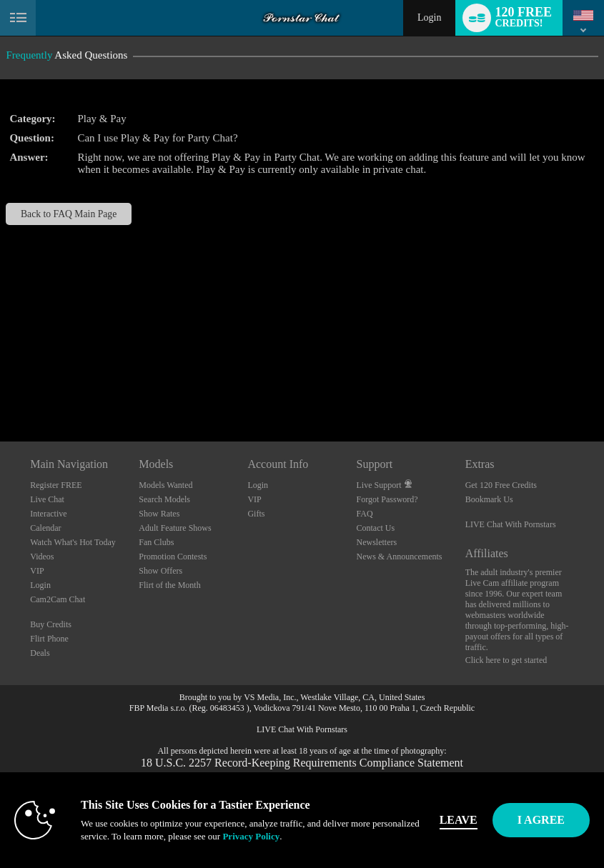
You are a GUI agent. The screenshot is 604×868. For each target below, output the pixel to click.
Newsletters (377, 542)
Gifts (256, 514)
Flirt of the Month (169, 585)
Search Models (164, 499)
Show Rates (159, 514)
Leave (459, 820)
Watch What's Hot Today (73, 542)
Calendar (45, 528)
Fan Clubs (156, 542)
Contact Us (376, 528)
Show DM (0, 388)
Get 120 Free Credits (501, 485)
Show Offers (160, 571)
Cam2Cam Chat (58, 599)
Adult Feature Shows (175, 528)
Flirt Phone (49, 639)
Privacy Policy (251, 836)
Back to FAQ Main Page (69, 214)
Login (429, 18)
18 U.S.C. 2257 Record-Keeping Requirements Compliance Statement (302, 763)
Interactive (48, 514)
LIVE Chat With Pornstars (511, 524)
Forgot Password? (387, 499)
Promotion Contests (173, 557)
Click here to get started (506, 660)
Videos (42, 557)
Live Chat (47, 499)
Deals (40, 653)
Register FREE (56, 485)
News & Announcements (400, 557)
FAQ (365, 514)
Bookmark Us (489, 499)
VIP (37, 571)
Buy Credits (51, 624)
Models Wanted (165, 485)
